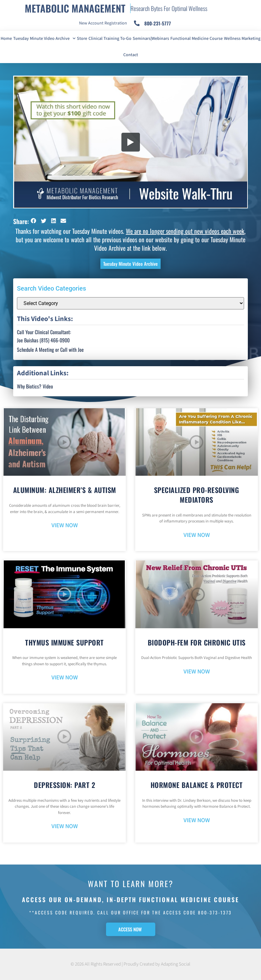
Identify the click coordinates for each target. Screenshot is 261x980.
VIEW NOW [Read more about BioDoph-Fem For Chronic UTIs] (197, 672)
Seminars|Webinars (151, 39)
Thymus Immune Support (64, 642)
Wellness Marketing (242, 39)
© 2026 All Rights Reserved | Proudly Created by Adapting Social (130, 964)
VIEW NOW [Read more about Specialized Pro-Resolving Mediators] (197, 535)
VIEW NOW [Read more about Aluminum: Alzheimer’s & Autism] (65, 525)
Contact (131, 55)
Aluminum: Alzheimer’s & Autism (65, 490)
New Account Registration (103, 23)
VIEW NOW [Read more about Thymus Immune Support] (65, 678)
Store (82, 39)
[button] (34, 221)
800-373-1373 (215, 912)
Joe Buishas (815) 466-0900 (43, 340)
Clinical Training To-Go (110, 39)
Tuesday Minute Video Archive (44, 39)
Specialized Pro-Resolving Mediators (197, 495)
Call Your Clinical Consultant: (44, 332)
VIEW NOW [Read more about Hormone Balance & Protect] (197, 820)
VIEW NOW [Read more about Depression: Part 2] (65, 826)
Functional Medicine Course (197, 39)
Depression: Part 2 (64, 785)
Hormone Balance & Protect (197, 785)
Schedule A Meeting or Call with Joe (50, 350)
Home (6, 39)
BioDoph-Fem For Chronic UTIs (197, 642)
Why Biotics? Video (35, 386)
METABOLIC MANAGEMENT (75, 8)
